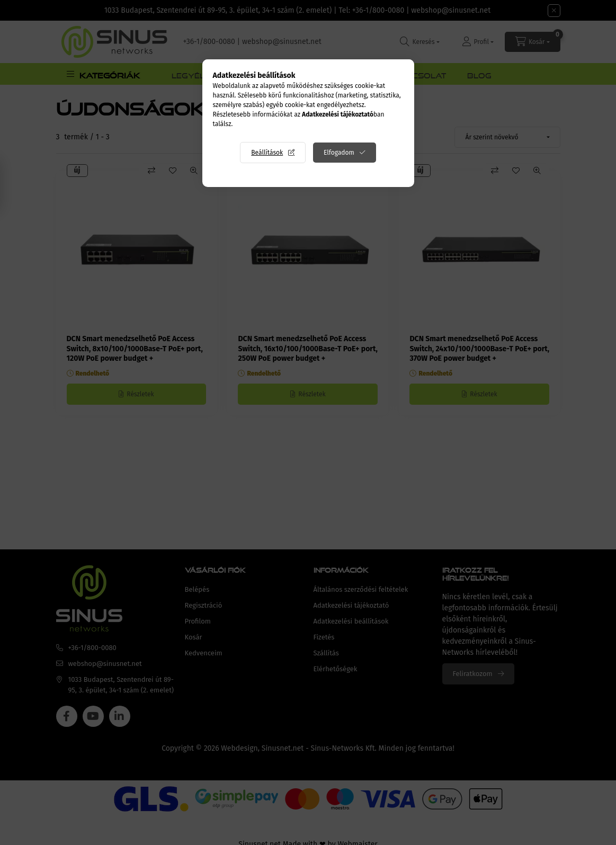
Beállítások (267, 153)
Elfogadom (339, 153)
